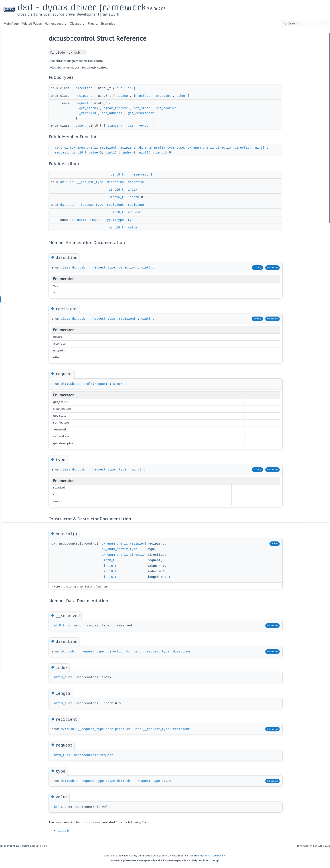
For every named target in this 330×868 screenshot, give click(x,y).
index (155, 153)
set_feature (179, 108)
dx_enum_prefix (98, 148)
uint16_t (107, 153)
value (121, 153)
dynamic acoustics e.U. (213, 856)
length (189, 153)
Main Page (11, 24)
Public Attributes (289, 77)
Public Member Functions (295, 65)
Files (93, 24)
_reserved (101, 113)
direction (97, 88)
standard (128, 126)
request (95, 103)
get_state (155, 108)
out (133, 88)
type (92, 126)
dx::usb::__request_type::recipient (105, 205)
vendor (158, 126)
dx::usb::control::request (97, 384)
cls (144, 126)
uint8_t (74, 153)
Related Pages (32, 24)
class (79, 268)
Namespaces (56, 24)
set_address (125, 113)
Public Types (287, 35)
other (194, 96)
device (135, 96)
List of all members (291, 226)
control (74, 148)
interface (155, 96)
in (143, 88)
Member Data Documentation (298, 173)
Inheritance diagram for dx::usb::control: (89, 61)
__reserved (150, 175)
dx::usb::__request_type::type (110, 220)
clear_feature (129, 108)
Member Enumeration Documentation (303, 131)
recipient (97, 96)
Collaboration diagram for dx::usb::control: (91, 68)
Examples (108, 24)
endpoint (176, 96)
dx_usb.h (76, 831)
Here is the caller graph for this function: (92, 586)
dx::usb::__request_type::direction (105, 182)
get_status (102, 108)
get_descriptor (154, 113)
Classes (77, 24)
